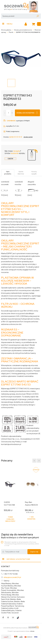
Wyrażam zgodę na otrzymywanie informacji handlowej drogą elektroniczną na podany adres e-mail (22, 544)
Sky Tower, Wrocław (9, 588)
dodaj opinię (28, 137)
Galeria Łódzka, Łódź (10, 608)
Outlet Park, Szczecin (10, 613)
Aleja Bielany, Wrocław (10, 584)
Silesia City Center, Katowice (13, 597)
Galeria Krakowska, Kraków (12, 604)
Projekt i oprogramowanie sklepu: (21, 631)
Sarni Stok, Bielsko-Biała (11, 599)
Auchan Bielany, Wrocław (11, 586)
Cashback (11, 121)
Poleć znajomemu (11, 131)
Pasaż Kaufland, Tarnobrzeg (13, 606)
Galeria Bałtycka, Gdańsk (11, 611)
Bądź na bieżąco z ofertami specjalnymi (20, 536)
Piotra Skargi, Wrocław (10, 595)
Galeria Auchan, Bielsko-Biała (13, 602)
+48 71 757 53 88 (10, 574)
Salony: (7, 581)
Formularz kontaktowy (10, 571)
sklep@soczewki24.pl (12, 577)
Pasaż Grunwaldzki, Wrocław (12, 590)
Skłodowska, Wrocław (10, 593)
